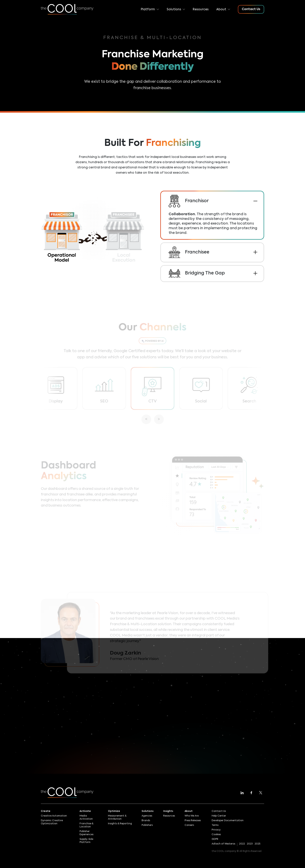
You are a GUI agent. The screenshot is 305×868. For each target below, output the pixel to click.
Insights (168, 811)
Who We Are (192, 816)
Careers (189, 825)
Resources (201, 10)
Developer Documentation (228, 821)
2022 (242, 844)
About (189, 811)
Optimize (114, 811)
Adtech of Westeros (223, 844)
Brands (146, 821)
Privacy (216, 830)
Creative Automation (54, 816)
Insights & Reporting (120, 824)
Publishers (147, 825)
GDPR (215, 839)
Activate (85, 811)
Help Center (219, 816)
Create (46, 811)
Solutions (148, 811)
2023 (250, 844)
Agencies (147, 816)
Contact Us (219, 811)
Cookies (216, 835)
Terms (215, 825)
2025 (257, 844)
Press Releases (193, 821)
